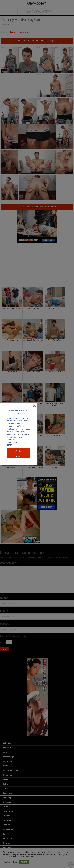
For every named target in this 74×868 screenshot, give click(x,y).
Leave (19, 456)
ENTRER (19, 451)
